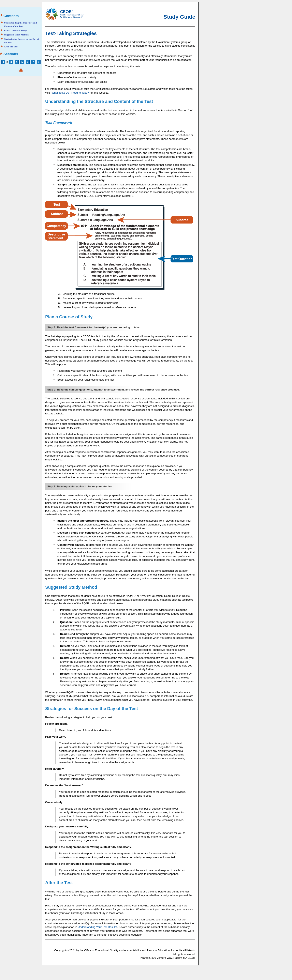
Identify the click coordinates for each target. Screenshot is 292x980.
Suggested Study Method (16, 35)
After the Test (11, 47)
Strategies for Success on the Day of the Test (22, 41)
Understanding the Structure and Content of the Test (20, 25)
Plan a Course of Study (15, 30)
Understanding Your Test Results (97, 927)
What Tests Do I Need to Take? (70, 93)
